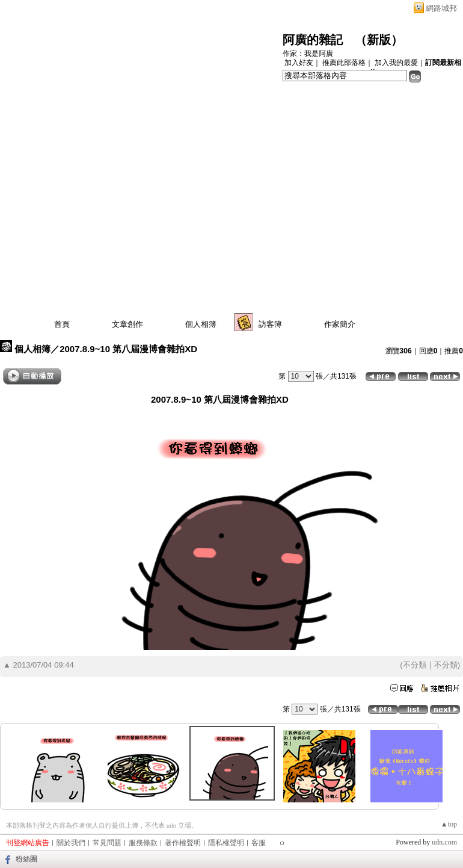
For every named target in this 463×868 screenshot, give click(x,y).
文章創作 (127, 324)
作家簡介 (340, 324)
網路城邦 (441, 8)
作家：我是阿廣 (308, 54)
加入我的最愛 (396, 63)
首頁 (62, 324)
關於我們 (71, 843)
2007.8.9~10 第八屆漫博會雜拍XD (128, 349)
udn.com (444, 842)
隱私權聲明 (226, 843)
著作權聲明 (183, 843)
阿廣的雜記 (313, 40)
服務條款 (143, 843)
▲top (449, 824)
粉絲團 (26, 859)
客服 (259, 843)
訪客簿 (270, 324)
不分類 (415, 665)
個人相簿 (201, 324)
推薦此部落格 (344, 63)
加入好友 (299, 63)
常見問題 (107, 843)
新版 (379, 40)
